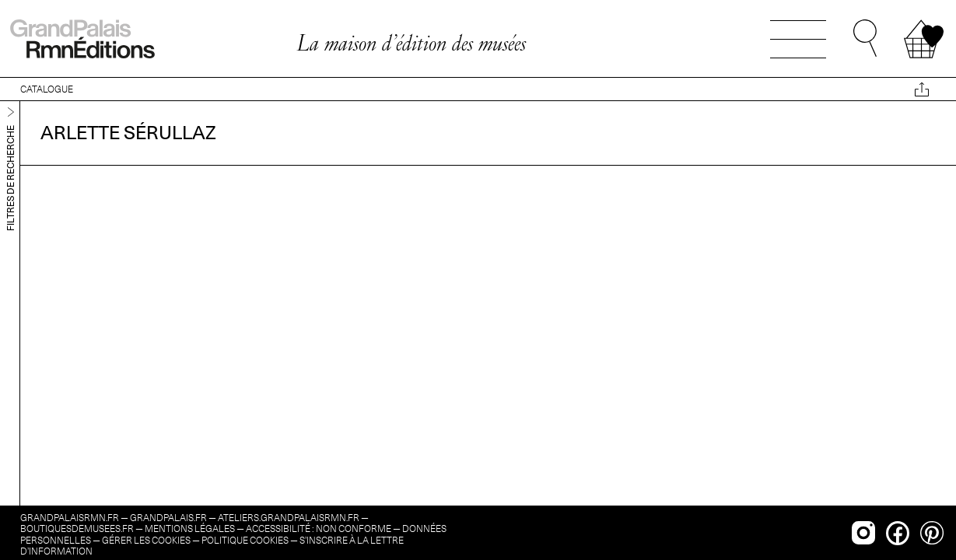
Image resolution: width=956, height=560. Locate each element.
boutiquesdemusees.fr (77, 528)
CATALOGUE (47, 89)
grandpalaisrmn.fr (70, 518)
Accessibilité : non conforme (319, 528)
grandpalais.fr (168, 518)
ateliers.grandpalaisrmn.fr (289, 518)
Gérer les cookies (146, 540)
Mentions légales (190, 528)
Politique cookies (245, 540)
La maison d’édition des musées (411, 43)
